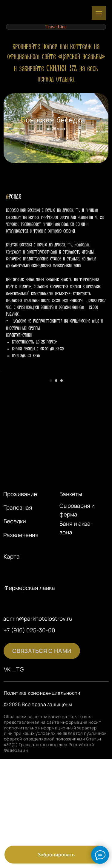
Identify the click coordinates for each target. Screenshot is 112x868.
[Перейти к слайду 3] (62, 452)
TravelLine (56, 27)
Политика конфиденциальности (42, 764)
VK (7, 741)
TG (20, 741)
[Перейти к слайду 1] (51, 452)
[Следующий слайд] (107, 407)
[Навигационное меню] (99, 13)
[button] (42, 722)
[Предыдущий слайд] (5, 407)
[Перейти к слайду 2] (56, 452)
